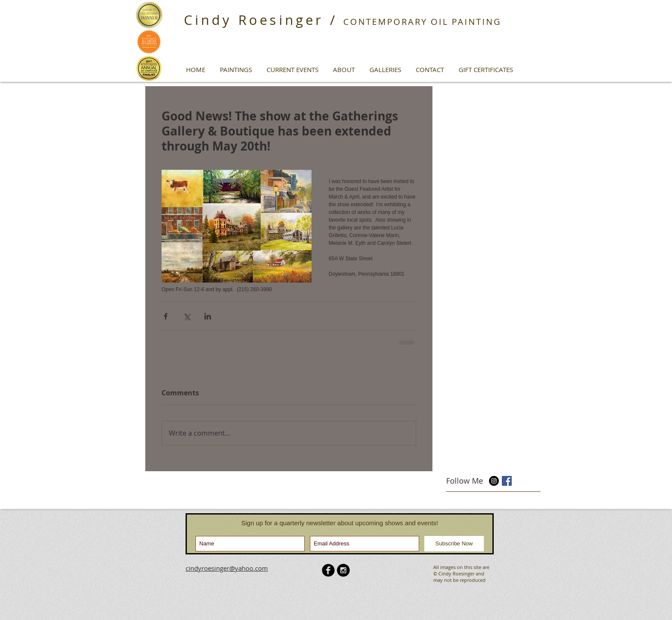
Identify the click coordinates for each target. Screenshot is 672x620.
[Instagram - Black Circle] (343, 570)
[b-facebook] (328, 570)
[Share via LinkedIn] (208, 316)
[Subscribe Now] (454, 544)
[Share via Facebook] (166, 316)
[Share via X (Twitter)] (187, 316)
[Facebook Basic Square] (507, 481)
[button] (236, 69)
